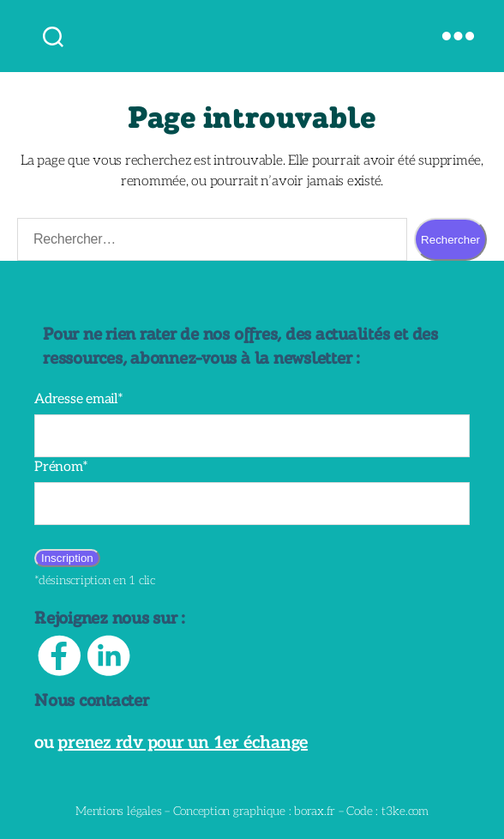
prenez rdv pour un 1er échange (169, 743)
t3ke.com (393, 811)
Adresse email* (75, 399)
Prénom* (58, 467)
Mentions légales (129, 811)
